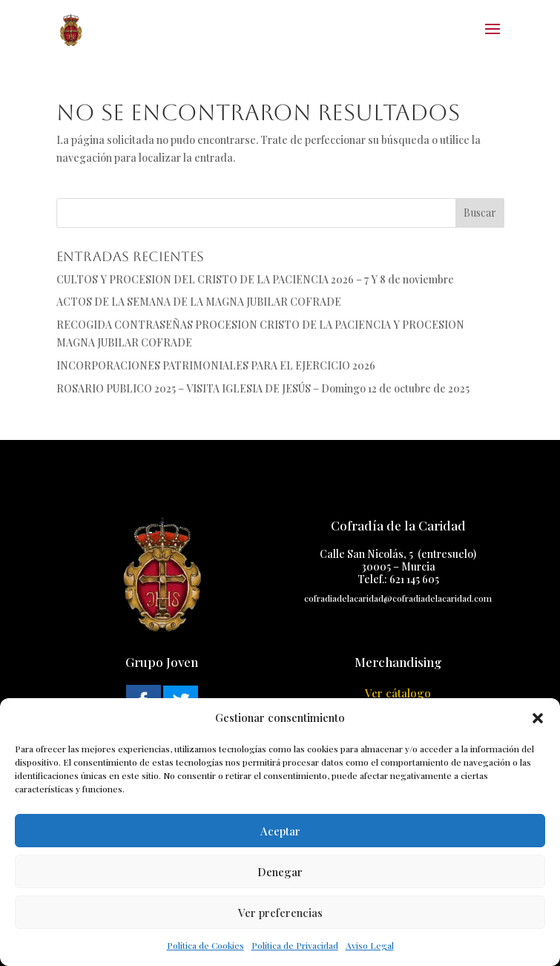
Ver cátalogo (398, 693)
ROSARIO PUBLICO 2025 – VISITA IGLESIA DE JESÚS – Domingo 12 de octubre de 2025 (263, 388)
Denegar (280, 872)
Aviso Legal (370, 945)
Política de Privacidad (295, 945)
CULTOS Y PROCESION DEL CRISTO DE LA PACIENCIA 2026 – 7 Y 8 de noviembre (255, 279)
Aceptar (280, 831)
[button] (538, 718)
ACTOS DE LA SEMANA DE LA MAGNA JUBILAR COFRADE (199, 302)
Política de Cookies (205, 945)
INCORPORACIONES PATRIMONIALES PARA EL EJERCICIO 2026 (216, 365)
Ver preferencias (280, 913)
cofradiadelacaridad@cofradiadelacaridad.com (398, 598)
